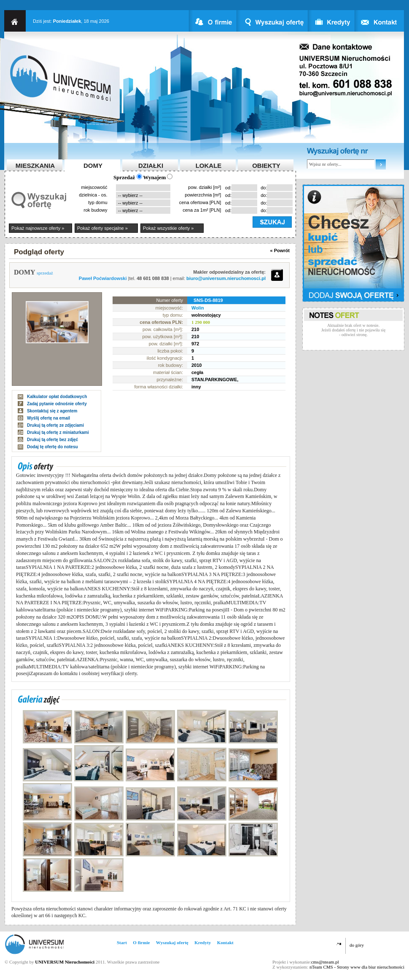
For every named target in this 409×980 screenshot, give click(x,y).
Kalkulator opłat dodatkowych (57, 397)
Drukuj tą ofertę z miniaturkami (58, 432)
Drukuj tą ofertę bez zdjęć (52, 440)
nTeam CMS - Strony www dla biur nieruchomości (357, 967)
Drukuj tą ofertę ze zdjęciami (55, 425)
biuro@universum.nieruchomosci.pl (226, 278)
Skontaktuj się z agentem (52, 411)
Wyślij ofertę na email (48, 418)
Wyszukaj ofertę (172, 942)
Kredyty (203, 942)
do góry (357, 945)
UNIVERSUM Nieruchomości (65, 962)
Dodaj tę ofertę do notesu (52, 447)
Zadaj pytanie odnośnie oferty (57, 404)
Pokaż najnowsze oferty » (38, 228)
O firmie (141, 942)
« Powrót (280, 250)
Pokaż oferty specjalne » (102, 228)
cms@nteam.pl (325, 962)
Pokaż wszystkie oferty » (168, 228)
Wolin (198, 308)
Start (122, 942)
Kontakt (225, 942)
